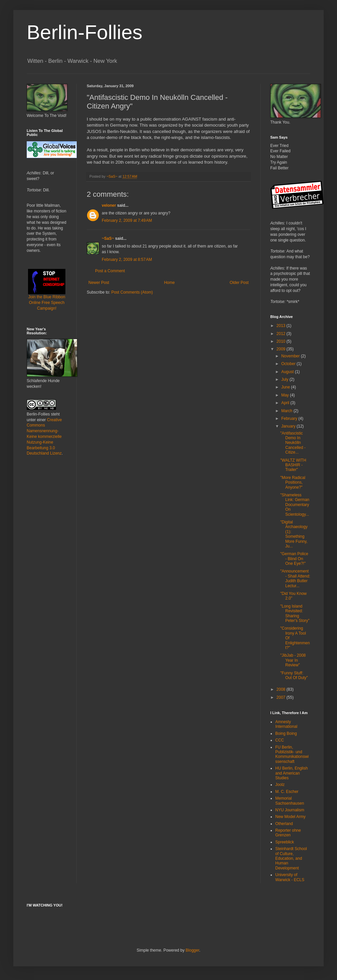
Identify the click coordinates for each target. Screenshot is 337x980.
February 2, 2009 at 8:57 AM (127, 260)
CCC (280, 740)
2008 (282, 689)
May (286, 395)
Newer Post (99, 283)
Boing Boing (286, 733)
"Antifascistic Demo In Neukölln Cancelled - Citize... (293, 443)
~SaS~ (108, 238)
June (286, 387)
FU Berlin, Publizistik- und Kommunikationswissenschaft (292, 754)
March (287, 411)
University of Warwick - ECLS (290, 877)
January (289, 426)
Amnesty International (286, 724)
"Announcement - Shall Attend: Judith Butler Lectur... (295, 578)
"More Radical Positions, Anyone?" (293, 482)
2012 (282, 334)
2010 (282, 341)
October (289, 364)
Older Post (239, 283)
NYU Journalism (290, 810)
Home (170, 283)
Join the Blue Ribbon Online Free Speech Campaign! (47, 294)
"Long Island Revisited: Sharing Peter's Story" (295, 613)
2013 (282, 326)
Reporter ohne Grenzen (288, 833)
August (288, 372)
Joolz (280, 785)
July (285, 379)
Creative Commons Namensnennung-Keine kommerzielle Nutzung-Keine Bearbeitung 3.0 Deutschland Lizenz (44, 437)
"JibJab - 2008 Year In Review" (293, 660)
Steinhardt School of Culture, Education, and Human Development (291, 858)
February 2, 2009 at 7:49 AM (127, 220)
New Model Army (290, 817)
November (291, 356)
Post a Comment (110, 271)
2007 (282, 697)
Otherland (284, 824)
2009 (282, 349)
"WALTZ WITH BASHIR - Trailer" (293, 465)
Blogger (192, 950)
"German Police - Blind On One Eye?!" (294, 559)
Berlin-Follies (85, 32)
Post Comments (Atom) (132, 292)
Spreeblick (285, 842)
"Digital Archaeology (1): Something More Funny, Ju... (294, 534)
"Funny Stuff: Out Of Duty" (294, 675)
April (286, 403)
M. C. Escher (287, 792)
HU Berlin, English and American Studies (291, 773)
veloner (109, 205)
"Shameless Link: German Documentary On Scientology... (295, 505)
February (290, 419)
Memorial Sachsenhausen (290, 801)
